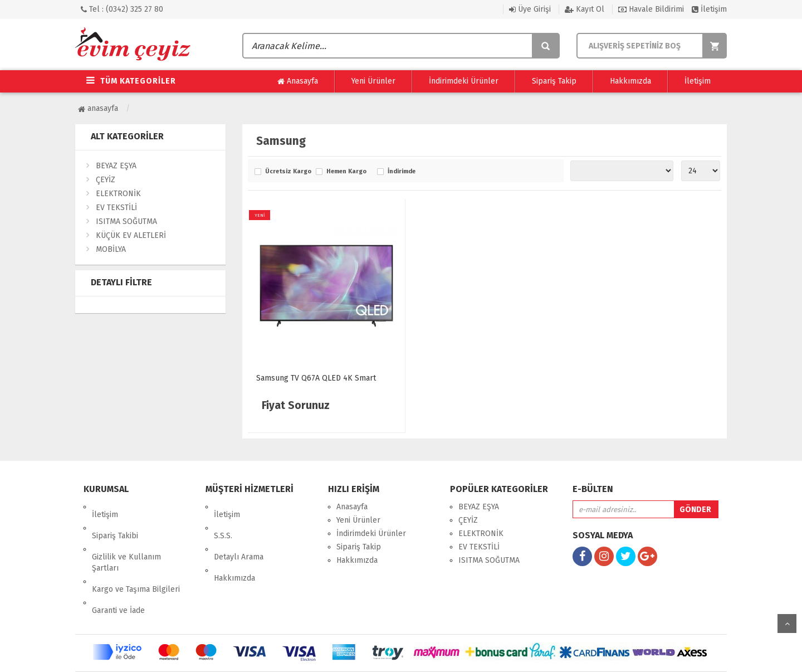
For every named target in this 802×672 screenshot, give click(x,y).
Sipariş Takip (554, 81)
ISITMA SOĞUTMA (126, 221)
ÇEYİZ (106, 180)
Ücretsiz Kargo (288, 172)
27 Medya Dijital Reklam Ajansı (439, 655)
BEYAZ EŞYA (116, 166)
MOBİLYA (111, 249)
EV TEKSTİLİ (116, 208)
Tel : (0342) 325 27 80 (122, 9)
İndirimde (402, 172)
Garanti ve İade (118, 571)
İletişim (709, 9)
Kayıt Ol (585, 9)
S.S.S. (223, 520)
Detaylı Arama (239, 534)
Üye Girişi (530, 9)
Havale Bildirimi (651, 9)
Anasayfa (298, 81)
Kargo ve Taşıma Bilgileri (136, 558)
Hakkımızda (630, 81)
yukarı (787, 624)
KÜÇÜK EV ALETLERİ (131, 235)
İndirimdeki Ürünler (464, 81)
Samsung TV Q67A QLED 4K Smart (316, 378)
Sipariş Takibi (115, 520)
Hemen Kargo (346, 172)
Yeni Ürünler (373, 81)
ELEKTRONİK (118, 194)
